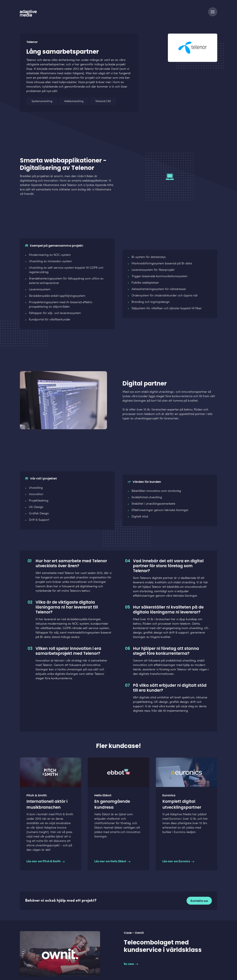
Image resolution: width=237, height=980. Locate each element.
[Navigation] (213, 12)
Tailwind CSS (103, 101)
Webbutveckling (74, 101)
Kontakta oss (197, 901)
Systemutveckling (42, 101)
